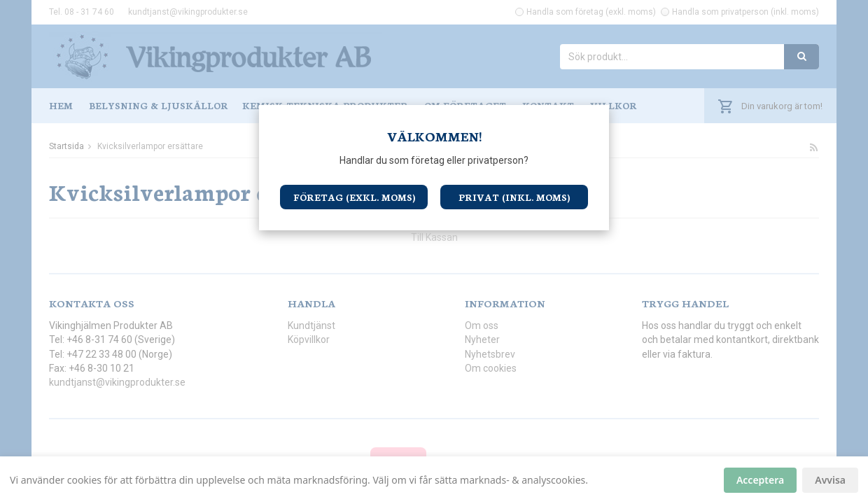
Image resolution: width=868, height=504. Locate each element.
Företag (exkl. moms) (354, 197)
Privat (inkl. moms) (514, 197)
